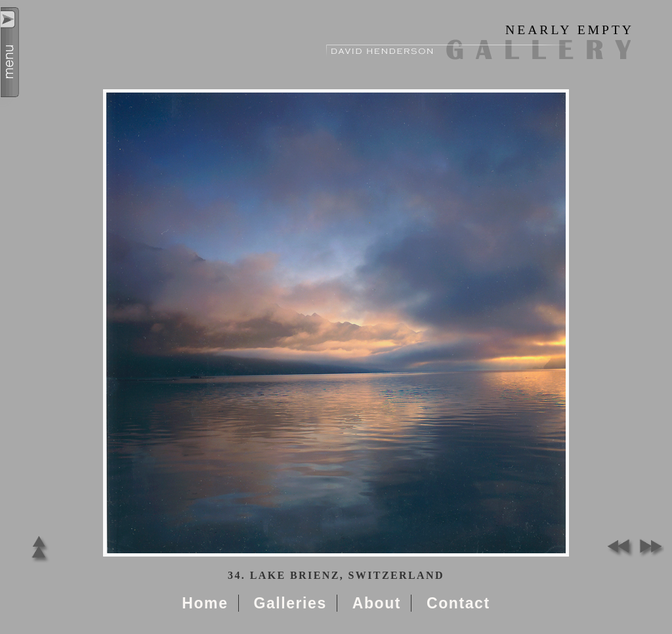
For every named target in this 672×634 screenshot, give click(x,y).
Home (205, 603)
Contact (458, 603)
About (377, 603)
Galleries (290, 603)
